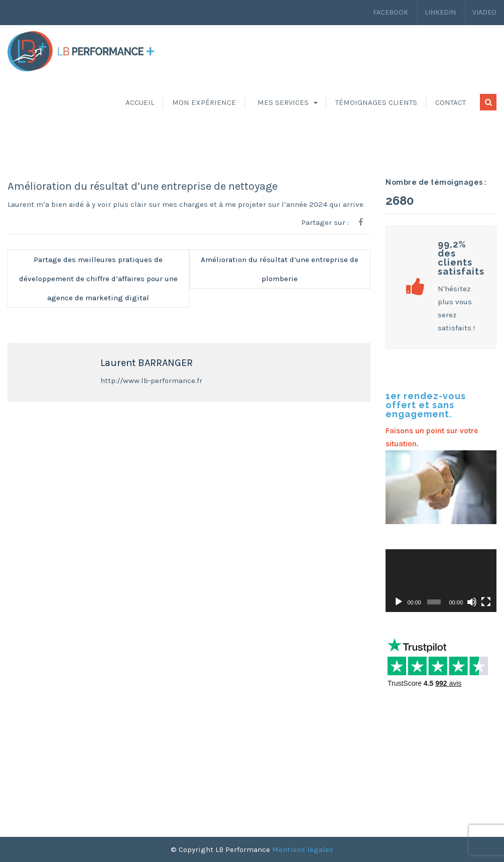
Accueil (140, 102)
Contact (451, 102)
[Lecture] (399, 602)
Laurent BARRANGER (147, 363)
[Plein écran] (486, 602)
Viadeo (484, 12)
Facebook (391, 12)
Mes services (283, 102)
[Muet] (472, 602)
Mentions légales (303, 849)
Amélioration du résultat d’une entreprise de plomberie (280, 269)
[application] (441, 580)
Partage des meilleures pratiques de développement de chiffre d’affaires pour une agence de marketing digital (98, 279)
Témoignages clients (376, 102)
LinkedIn (440, 12)
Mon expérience (204, 102)
